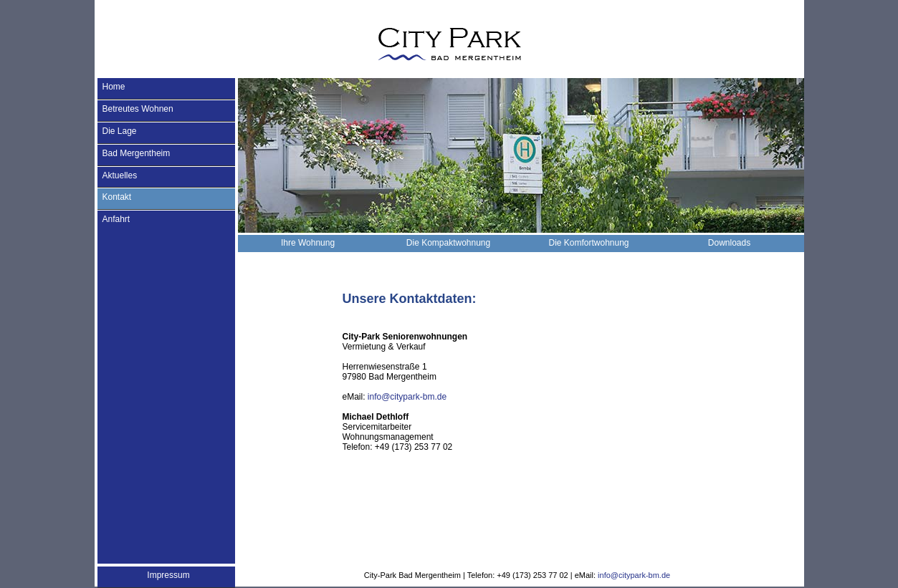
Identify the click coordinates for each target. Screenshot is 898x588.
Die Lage (120, 131)
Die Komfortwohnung (588, 243)
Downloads (729, 243)
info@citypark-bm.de (407, 397)
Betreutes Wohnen (138, 109)
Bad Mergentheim (137, 153)
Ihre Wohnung (308, 243)
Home (114, 87)
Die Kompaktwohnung (448, 243)
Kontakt (117, 197)
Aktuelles (120, 175)
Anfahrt (116, 219)
